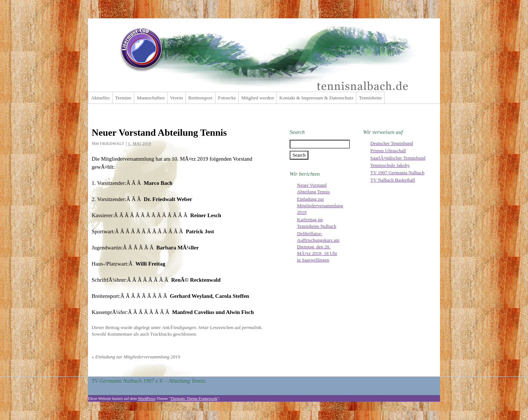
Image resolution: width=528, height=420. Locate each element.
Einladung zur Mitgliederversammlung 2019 (136, 357)
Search (297, 132)
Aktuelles (100, 98)
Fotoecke (227, 98)
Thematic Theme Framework (194, 398)
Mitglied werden (257, 98)
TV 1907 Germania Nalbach (397, 173)
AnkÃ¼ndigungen (179, 327)
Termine (123, 98)
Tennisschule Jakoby (390, 165)
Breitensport (201, 98)
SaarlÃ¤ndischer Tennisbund (398, 158)
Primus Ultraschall (388, 151)
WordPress (146, 398)
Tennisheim (370, 98)
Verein (177, 98)
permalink (252, 327)
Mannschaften (151, 98)
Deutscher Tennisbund (392, 143)
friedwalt (112, 143)
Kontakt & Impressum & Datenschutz (316, 98)
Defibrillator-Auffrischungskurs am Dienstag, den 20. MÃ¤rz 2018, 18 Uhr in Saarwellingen (318, 247)
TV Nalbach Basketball (393, 180)
